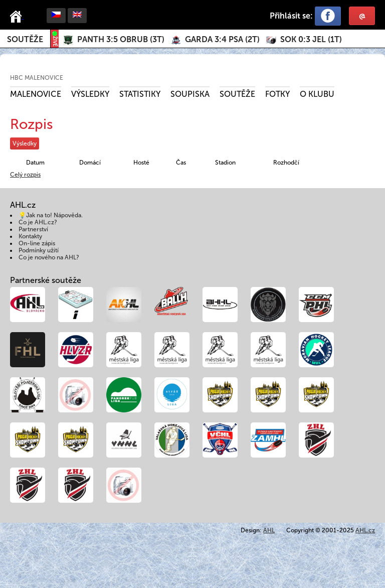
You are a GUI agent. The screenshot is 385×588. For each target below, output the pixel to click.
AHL (269, 530)
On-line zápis (37, 243)
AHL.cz (365, 530)
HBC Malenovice (37, 78)
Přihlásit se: (291, 16)
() (121, 39)
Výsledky (90, 94)
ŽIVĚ (55, 39)
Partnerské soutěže (46, 280)
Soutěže (25, 39)
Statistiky (140, 94)
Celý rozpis (25, 175)
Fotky (277, 94)
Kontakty (30, 236)
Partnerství (33, 229)
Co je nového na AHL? (49, 257)
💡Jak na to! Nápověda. (51, 215)
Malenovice (36, 94)
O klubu (317, 94)
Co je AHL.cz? (38, 222)
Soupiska (190, 94)
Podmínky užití (39, 250)
